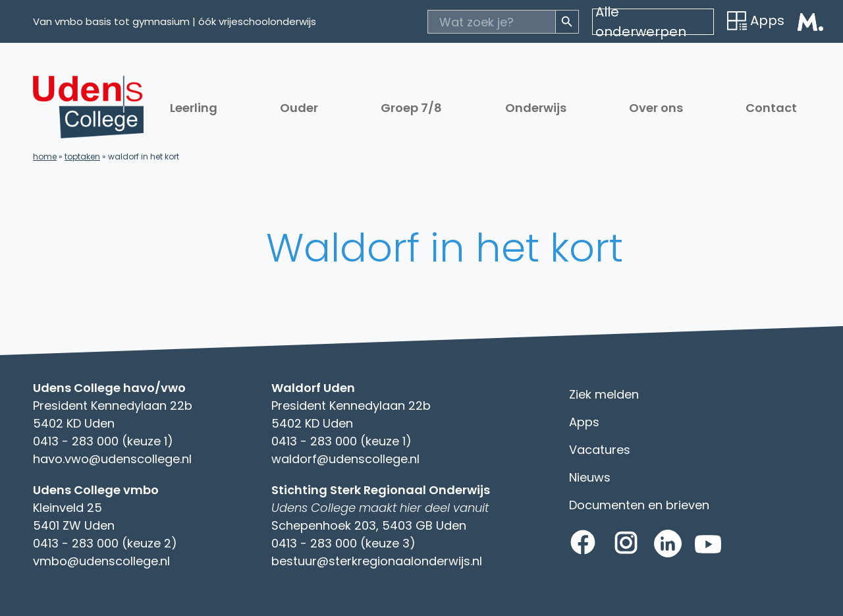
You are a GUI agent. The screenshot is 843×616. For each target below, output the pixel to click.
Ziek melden (604, 394)
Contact (771, 108)
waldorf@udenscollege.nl (345, 459)
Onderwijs (536, 108)
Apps (756, 20)
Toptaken (82, 156)
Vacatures (600, 450)
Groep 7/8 (411, 108)
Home (45, 156)
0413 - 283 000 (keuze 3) (343, 543)
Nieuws (590, 477)
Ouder (299, 108)
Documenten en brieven (639, 505)
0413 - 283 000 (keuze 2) (105, 543)
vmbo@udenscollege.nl (101, 561)
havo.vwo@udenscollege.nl (112, 459)
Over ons (656, 108)
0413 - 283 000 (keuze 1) (103, 441)
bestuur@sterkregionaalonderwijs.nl (377, 561)
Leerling (194, 108)
